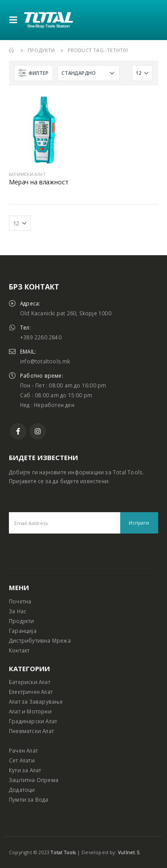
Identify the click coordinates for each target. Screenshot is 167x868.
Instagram (38, 431)
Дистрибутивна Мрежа (40, 640)
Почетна (20, 601)
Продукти (22, 621)
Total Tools (63, 852)
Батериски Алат (30, 682)
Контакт (19, 650)
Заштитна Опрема (34, 780)
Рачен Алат (23, 750)
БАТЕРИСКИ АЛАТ (27, 174)
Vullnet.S (129, 852)
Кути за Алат (25, 770)
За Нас (18, 611)
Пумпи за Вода (29, 799)
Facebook (18, 431)
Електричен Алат (31, 692)
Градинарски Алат (33, 721)
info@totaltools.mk (45, 361)
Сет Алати (22, 760)
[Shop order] (89, 73)
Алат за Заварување (36, 701)
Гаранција (23, 631)
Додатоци (22, 790)
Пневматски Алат (31, 731)
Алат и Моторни (30, 711)
